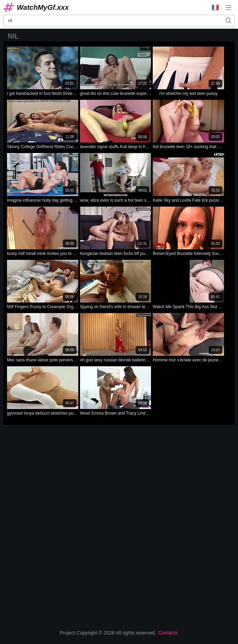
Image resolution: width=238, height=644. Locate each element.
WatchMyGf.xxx (43, 7)
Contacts (168, 633)
